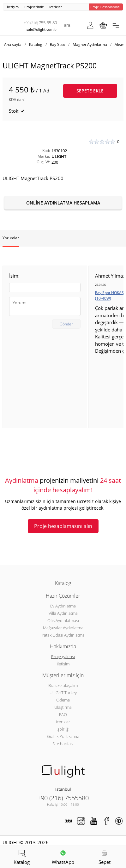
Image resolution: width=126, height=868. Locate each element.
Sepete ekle (90, 91)
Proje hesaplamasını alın (63, 526)
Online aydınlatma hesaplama (63, 203)
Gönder (66, 324)
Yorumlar (11, 238)
